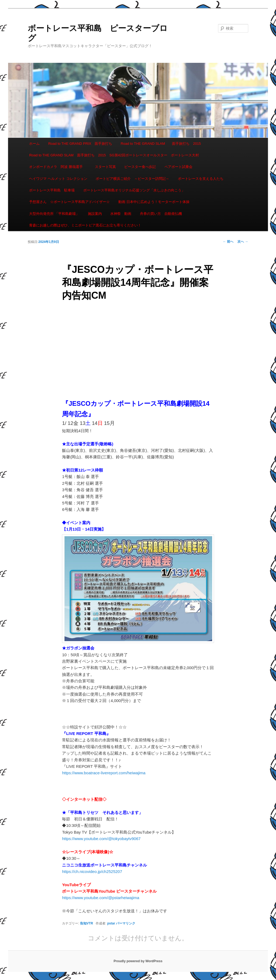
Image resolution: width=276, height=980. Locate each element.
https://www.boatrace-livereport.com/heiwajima (104, 773)
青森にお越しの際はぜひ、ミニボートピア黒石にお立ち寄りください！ (85, 225)
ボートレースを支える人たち (201, 179)
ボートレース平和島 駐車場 (52, 190)
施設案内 (95, 214)
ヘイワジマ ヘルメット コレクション (58, 179)
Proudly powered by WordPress (138, 961)
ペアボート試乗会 (178, 167)
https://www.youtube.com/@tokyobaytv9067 (101, 839)
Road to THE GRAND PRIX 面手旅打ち (80, 144)
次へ (243, 242)
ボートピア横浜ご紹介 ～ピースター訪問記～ (132, 179)
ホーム (34, 144)
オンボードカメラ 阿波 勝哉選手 (58, 167)
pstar (111, 923)
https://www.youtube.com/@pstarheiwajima (101, 898)
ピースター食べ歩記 (140, 167)
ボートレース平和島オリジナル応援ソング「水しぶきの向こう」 (134, 190)
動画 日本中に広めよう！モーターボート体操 (154, 202)
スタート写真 (105, 167)
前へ (228, 242)
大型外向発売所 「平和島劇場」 (54, 214)
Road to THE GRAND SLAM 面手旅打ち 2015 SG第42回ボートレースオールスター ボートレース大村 (114, 155)
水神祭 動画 (121, 214)
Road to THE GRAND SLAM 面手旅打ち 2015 (161, 144)
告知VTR (87, 923)
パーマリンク (126, 923)
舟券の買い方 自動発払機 (161, 214)
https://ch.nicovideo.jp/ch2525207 (92, 871)
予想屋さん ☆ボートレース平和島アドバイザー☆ (69, 202)
